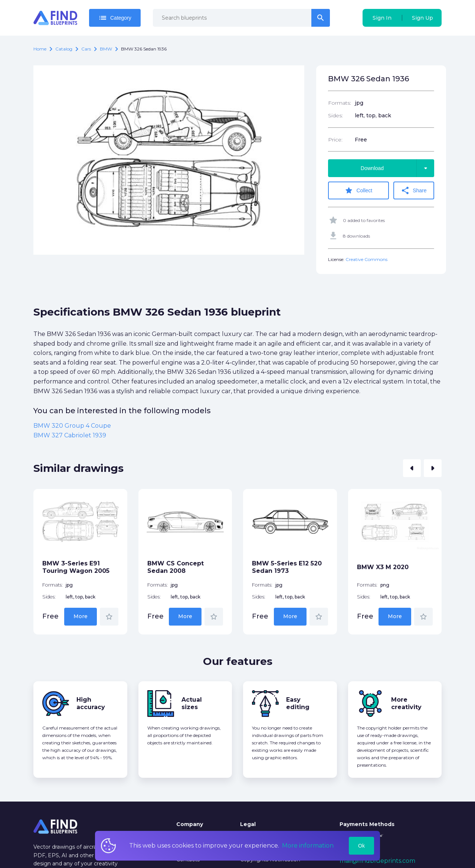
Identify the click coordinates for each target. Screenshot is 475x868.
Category (115, 18)
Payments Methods (367, 824)
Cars (86, 49)
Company (190, 824)
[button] (412, 468)
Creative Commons (366, 259)
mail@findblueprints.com (377, 861)
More (81, 616)
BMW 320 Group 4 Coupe (72, 426)
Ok (361, 846)
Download (397, 168)
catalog (64, 49)
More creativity (406, 703)
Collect (358, 190)
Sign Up (422, 18)
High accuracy (91, 703)
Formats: (340, 103)
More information (308, 846)
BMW (106, 49)
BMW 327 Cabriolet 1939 (70, 435)
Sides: (335, 115)
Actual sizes (192, 703)
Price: (335, 140)
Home (40, 49)
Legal (248, 824)
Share (414, 190)
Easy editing (298, 703)
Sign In (382, 18)
